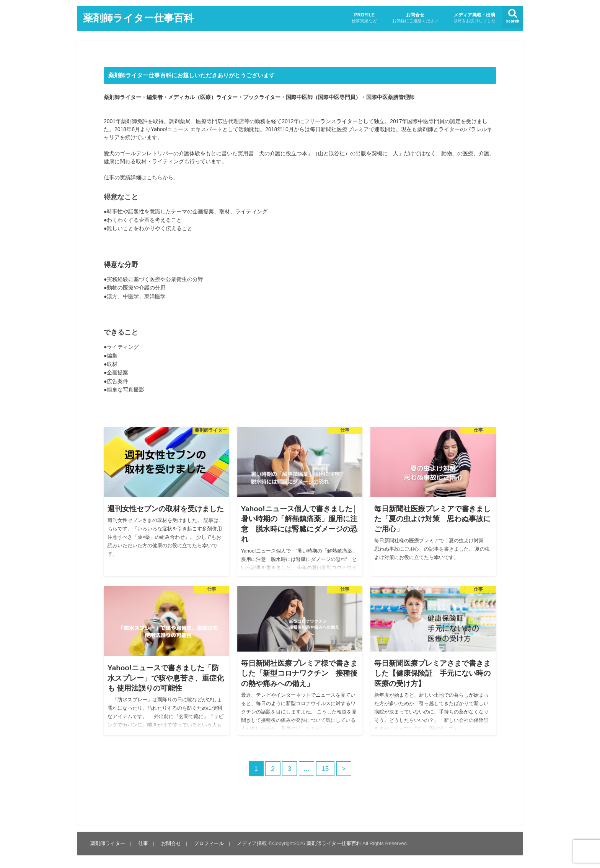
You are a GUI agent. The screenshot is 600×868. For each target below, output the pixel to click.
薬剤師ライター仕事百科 (138, 17)
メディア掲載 (252, 843)
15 (325, 769)
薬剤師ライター (108, 843)
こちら (155, 177)
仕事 (143, 843)
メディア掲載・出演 (474, 18)
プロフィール (209, 843)
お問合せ (415, 18)
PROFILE (364, 18)
